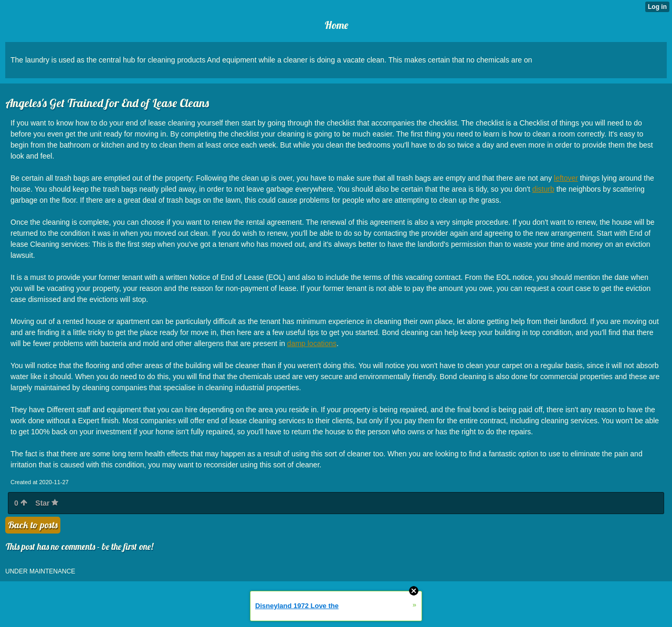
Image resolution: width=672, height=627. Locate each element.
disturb (543, 189)
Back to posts (33, 525)
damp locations (312, 343)
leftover (566, 178)
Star (47, 503)
